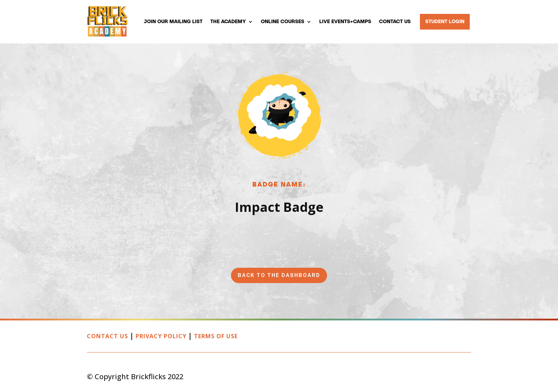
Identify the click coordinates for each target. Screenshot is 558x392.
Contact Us (395, 22)
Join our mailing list (173, 22)
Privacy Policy (161, 336)
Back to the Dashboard (279, 275)
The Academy (228, 22)
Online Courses (283, 22)
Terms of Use (216, 336)
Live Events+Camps (345, 22)
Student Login (445, 22)
